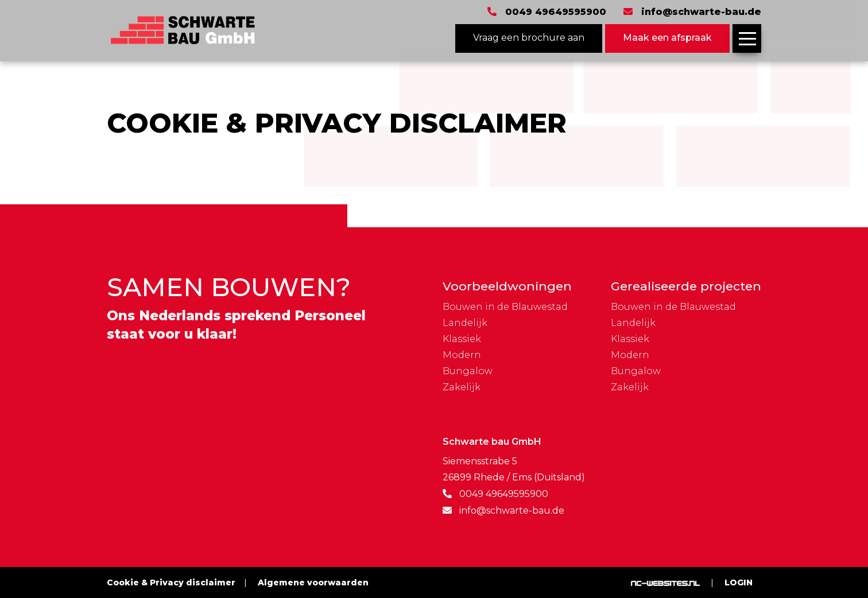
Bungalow (468, 371)
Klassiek (462, 339)
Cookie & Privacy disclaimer (171, 583)
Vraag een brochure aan (529, 38)
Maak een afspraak (667, 38)
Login (739, 583)
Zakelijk (462, 387)
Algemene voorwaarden (313, 583)
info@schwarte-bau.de (701, 12)
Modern (462, 355)
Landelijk (465, 323)
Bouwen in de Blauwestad (505, 307)
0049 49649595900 (556, 12)
